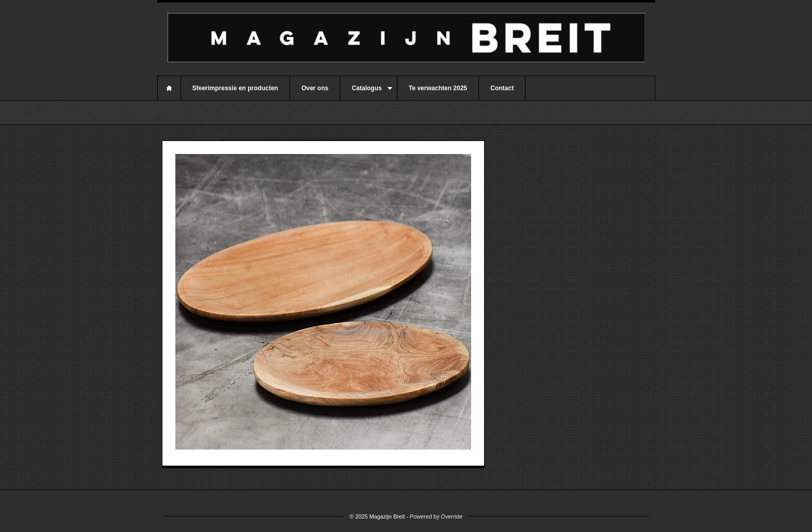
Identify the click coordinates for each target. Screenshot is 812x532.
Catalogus (366, 92)
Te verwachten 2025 (438, 88)
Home (169, 88)
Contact (502, 88)
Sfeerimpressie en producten (235, 88)
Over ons (315, 88)
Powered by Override (436, 516)
